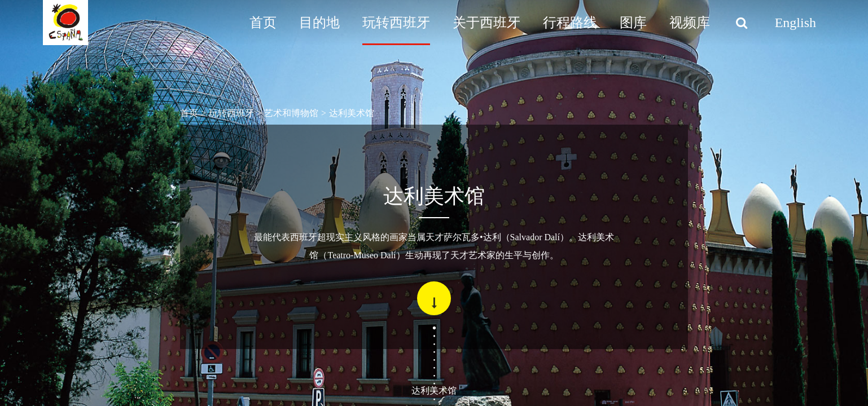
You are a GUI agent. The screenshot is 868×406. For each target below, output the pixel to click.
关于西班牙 (486, 23)
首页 (263, 23)
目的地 (319, 23)
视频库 (690, 23)
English (795, 23)
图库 (633, 23)
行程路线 (570, 23)
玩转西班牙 (396, 23)
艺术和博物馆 (291, 113)
